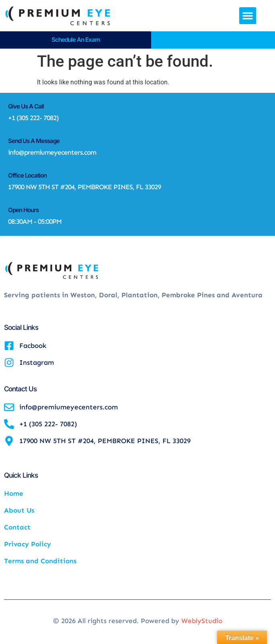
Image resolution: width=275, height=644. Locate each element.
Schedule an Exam (76, 40)
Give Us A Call (26, 106)
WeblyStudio (202, 621)
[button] (248, 16)
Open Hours (23, 210)
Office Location (27, 175)
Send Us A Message (34, 141)
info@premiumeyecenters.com (52, 152)
